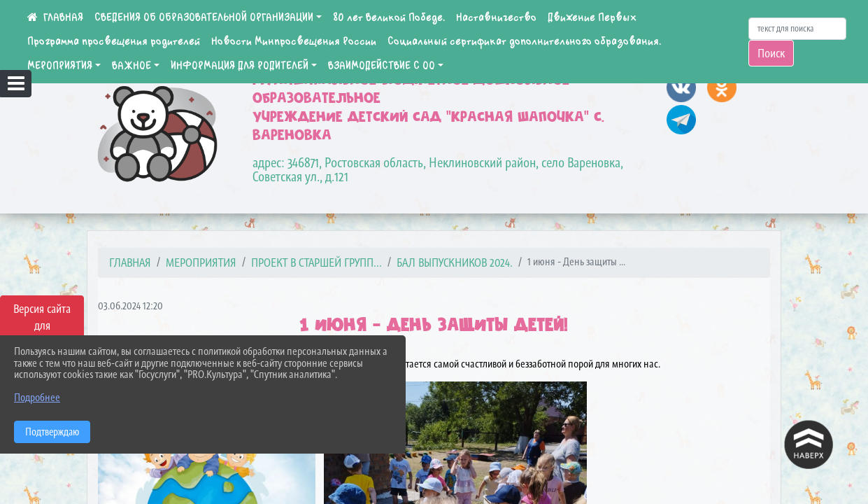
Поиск (771, 53)
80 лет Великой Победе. (389, 17)
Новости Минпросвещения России (294, 41)
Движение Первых (592, 17)
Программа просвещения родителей (114, 41)
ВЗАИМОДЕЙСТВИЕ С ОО (382, 66)
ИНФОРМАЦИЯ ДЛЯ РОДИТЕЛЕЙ (240, 66)
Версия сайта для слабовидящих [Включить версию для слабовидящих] (42, 325)
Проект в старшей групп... (316, 262)
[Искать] (797, 29)
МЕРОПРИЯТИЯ (60, 66)
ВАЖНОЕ (131, 66)
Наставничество (496, 17)
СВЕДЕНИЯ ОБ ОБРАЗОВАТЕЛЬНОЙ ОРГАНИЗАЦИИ (204, 17)
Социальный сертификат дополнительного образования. (524, 41)
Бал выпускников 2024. (455, 262)
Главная (130, 262)
